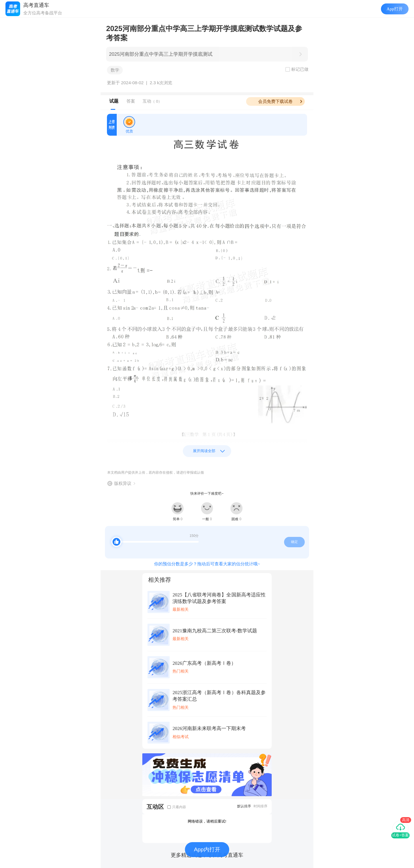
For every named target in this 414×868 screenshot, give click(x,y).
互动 (152, 101)
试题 (114, 101)
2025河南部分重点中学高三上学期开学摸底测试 (161, 54)
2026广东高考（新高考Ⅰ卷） (204, 663)
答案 (131, 101)
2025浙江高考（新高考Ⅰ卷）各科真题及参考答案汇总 (219, 696)
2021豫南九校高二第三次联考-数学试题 (215, 631)
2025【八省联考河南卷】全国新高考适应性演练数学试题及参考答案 (219, 598)
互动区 (155, 807)
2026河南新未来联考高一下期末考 (209, 728)
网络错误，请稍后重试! (207, 821)
